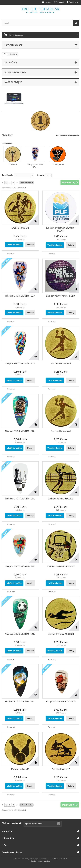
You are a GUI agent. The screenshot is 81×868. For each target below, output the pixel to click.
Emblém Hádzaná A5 (61, 431)
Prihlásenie (59, 2)
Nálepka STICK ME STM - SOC (20, 634)
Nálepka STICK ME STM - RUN (20, 566)
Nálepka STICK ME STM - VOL (20, 702)
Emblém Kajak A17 (61, 769)
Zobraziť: (40, 175)
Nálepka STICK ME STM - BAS (61, 702)
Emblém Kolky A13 (20, 769)
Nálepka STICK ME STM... (35, 166)
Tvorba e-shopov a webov (40, 861)
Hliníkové (13, 165)
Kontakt (47, 2)
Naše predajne (13, 82)
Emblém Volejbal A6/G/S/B (61, 499)
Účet (4, 845)
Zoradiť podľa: (8, 175)
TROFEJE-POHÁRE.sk (59, 859)
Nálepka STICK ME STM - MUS (20, 364)
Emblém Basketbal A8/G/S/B (61, 566)
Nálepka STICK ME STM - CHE (20, 499)
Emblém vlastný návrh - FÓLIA (61, 296)
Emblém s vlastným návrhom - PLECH (61, 229)
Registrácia (72, 2)
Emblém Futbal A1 (20, 228)
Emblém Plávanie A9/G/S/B (61, 634)
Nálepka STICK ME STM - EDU (20, 431)
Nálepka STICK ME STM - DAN (20, 296)
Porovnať (11, 253)
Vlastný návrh (58, 165)
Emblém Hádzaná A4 (61, 364)
